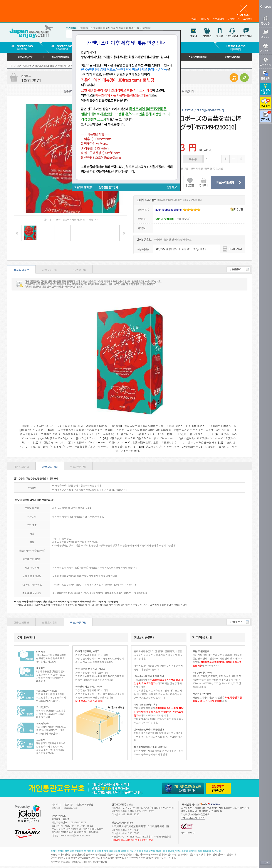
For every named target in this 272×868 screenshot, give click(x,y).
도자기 (114, 28)
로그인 (194, 19)
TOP (265, 863)
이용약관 (68, 804)
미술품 (106, 28)
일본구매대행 (24, 65)
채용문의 (56, 808)
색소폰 (132, 28)
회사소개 (56, 804)
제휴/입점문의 (71, 808)
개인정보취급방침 (84, 804)
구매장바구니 (234, 19)
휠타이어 (97, 28)
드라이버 (123, 28)
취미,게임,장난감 (67, 65)
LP (91, 28)
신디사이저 (146, 28)
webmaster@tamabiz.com (75, 835)
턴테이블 (84, 28)
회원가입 (205, 19)
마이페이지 (218, 19)
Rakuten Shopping (44, 65)
